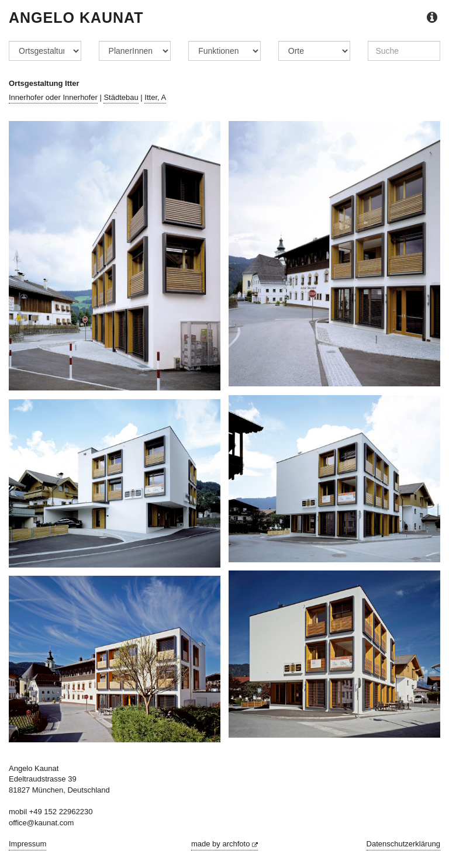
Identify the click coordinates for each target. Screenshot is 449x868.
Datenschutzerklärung (403, 844)
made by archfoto (224, 844)
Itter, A (155, 97)
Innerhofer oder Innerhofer (53, 97)
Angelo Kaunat (76, 18)
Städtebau (121, 97)
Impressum (27, 844)
